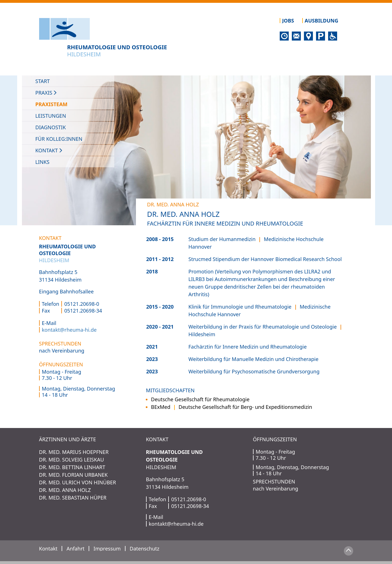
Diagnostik (51, 127)
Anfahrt (75, 549)
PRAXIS (47, 93)
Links (42, 162)
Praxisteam (54, 104)
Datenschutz (145, 549)
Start (43, 81)
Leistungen (51, 116)
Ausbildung (322, 21)
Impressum (107, 549)
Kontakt (49, 150)
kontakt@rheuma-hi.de (69, 330)
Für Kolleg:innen (59, 139)
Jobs (288, 21)
